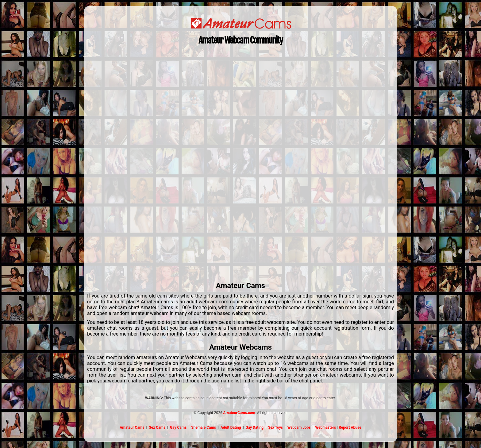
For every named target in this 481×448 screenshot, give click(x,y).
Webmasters (326, 427)
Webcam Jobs (299, 427)
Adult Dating (231, 427)
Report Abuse (350, 427)
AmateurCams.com (239, 413)
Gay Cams (178, 427)
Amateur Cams (132, 427)
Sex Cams (157, 427)
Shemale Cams (204, 427)
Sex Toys (275, 427)
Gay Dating (255, 427)
